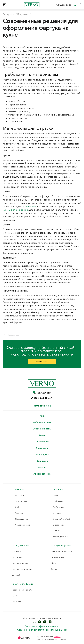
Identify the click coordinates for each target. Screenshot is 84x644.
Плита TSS (17, 602)
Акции (42, 435)
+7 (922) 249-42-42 (41, 398)
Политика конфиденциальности (42, 626)
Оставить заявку (42, 361)
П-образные (58, 507)
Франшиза (42, 461)
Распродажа (42, 455)
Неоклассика (21, 501)
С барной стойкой (62, 519)
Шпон (53, 563)
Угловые (57, 513)
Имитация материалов (22, 569)
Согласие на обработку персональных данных (42, 630)
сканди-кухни (29, 206)
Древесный (17, 557)
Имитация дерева (20, 563)
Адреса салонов (42, 474)
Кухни (42, 416)
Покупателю (42, 442)
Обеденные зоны (42, 429)
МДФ (14, 596)
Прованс (19, 513)
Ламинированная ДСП (22, 590)
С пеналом (58, 531)
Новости (42, 467)
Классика (19, 495)
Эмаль (54, 569)
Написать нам (42, 392)
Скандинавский (22, 525)
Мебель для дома (42, 422)
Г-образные (58, 501)
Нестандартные (60, 537)
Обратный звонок (42, 406)
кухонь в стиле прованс (15, 210)
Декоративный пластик (62, 551)
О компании (42, 448)
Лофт (18, 507)
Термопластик (57, 557)
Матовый (16, 575)
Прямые (57, 495)
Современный (22, 519)
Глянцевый (16, 551)
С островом (59, 525)
